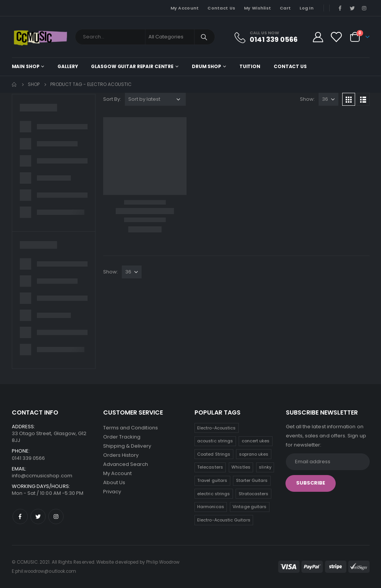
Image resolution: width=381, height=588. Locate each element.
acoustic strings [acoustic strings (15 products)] (215, 441)
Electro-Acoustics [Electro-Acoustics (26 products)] (216, 428)
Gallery (68, 66)
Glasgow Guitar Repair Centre (132, 66)
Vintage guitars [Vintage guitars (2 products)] (249, 507)
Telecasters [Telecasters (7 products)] (210, 467)
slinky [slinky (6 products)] (265, 467)
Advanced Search (126, 464)
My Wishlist (257, 8)
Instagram (56, 516)
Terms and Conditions (131, 428)
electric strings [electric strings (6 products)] (214, 494)
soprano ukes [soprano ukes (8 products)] (254, 454)
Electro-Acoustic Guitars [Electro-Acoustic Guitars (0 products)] (224, 520)
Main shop (26, 66)
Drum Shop (206, 66)
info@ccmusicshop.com (42, 476)
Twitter (38, 516)
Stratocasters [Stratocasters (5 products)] (254, 494)
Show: (307, 99)
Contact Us (221, 8)
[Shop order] (155, 99)
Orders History (121, 455)
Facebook (20, 516)
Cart (285, 8)
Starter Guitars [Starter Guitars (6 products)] (252, 480)
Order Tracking (122, 437)
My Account (185, 8)
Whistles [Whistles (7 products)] (241, 467)
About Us (114, 482)
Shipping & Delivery (127, 446)
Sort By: (112, 99)
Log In (307, 8)
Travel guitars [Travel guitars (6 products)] (212, 480)
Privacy (112, 492)
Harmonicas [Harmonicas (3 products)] (211, 507)
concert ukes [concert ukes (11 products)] (256, 441)
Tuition (250, 66)
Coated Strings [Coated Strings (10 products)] (214, 454)
